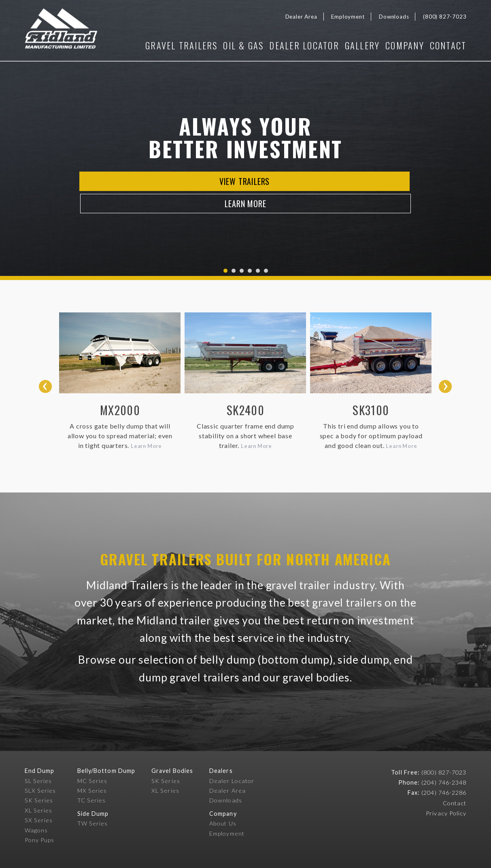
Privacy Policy (446, 815)
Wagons (36, 832)
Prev (45, 386)
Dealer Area (301, 17)
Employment (348, 17)
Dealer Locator (292, 45)
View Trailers (198, 191)
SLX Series (40, 793)
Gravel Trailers (161, 45)
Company (401, 45)
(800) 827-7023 (445, 17)
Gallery (354, 45)
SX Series (39, 822)
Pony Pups (40, 842)
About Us (223, 826)
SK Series (39, 803)
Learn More (293, 191)
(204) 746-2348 (444, 785)
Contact (448, 45)
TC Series (92, 803)
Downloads (394, 17)
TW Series (93, 826)
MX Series (92, 793)
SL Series (38, 783)
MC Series (92, 783)
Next (445, 386)
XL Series (39, 812)
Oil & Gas (227, 45)
